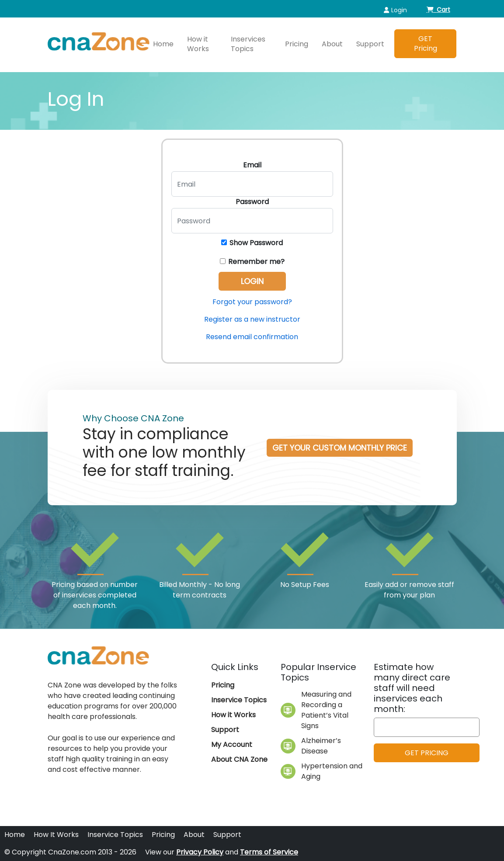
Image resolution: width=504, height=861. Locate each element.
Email (252, 165)
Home (163, 44)
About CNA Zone (239, 759)
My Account (232, 745)
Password (252, 202)
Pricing (297, 44)
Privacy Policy (200, 852)
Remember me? (252, 262)
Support (370, 44)
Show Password (252, 243)
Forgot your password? (252, 302)
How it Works (198, 44)
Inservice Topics (239, 700)
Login (395, 10)
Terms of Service (269, 852)
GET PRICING (427, 753)
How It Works (56, 835)
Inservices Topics (248, 44)
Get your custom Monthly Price (340, 448)
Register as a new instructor (252, 319)
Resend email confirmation (252, 337)
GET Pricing (426, 43)
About (332, 44)
